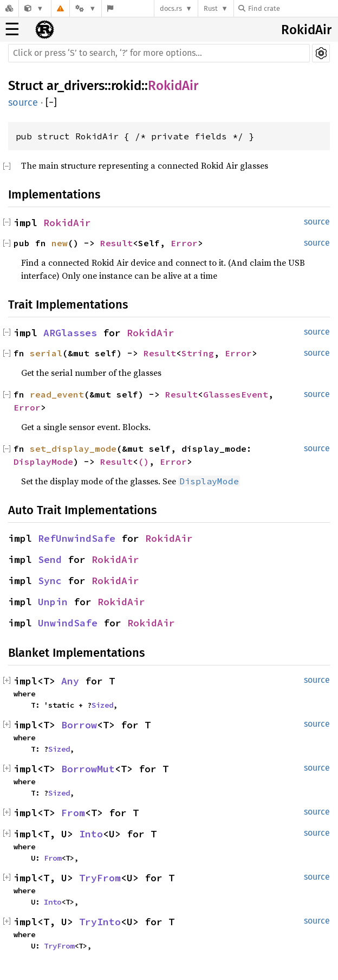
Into (91, 834)
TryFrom (100, 878)
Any (70, 681)
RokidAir (306, 30)
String (198, 353)
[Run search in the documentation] (159, 53)
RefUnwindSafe (77, 538)
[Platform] (86, 8)
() (144, 462)
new (60, 243)
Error (184, 243)
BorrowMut (88, 769)
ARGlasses (70, 333)
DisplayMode (43, 462)
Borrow (79, 725)
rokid (126, 86)
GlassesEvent (236, 394)
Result (116, 243)
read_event (57, 394)
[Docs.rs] (9, 8)
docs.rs (171, 8)
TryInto (100, 922)
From (73, 813)
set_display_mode (73, 449)
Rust (211, 8)
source (23, 103)
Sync (50, 581)
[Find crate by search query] (292, 8)
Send (50, 559)
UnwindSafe (68, 623)
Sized (102, 705)
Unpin (53, 602)
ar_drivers (76, 86)
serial (46, 353)
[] (51, 103)
